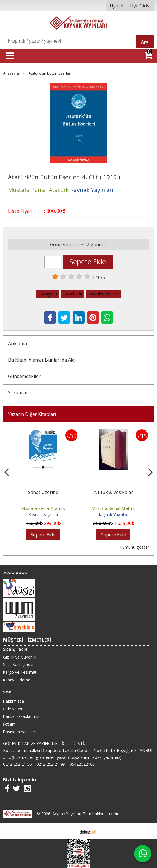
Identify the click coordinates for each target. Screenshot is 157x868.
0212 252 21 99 (51, 764)
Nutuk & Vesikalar (114, 492)
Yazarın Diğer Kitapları (32, 414)
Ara (145, 42)
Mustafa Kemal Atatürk (43, 508)
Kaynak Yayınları (43, 515)
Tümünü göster (134, 547)
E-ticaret (69, 831)
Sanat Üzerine (43, 492)
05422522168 (82, 764)
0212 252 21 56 (17, 764)
